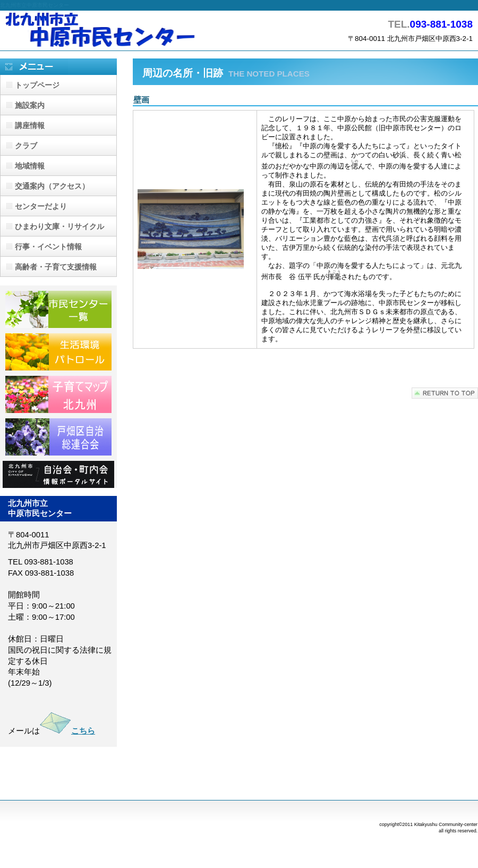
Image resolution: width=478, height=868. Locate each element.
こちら (67, 731)
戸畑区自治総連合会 (58, 437)
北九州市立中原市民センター (106, 31)
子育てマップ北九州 (58, 394)
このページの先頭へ (445, 393)
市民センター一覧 (58, 309)
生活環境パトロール (58, 352)
